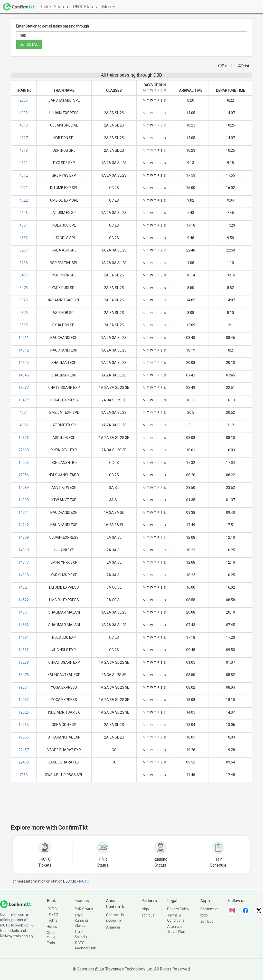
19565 (24, 725)
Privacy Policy (178, 909)
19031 (24, 687)
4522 (24, 200)
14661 (24, 612)
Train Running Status (81, 920)
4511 (24, 163)
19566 (24, 737)
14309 (24, 537)
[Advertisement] (131, 807)
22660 (24, 450)
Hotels (52, 927)
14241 (24, 513)
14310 (24, 550)
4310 (24, 125)
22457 (24, 750)
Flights (52, 920)
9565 (24, 325)
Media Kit (114, 921)
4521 (24, 188)
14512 (24, 350)
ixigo (145, 909)
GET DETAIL (29, 44)
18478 (24, 675)
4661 (24, 412)
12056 (24, 475)
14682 (24, 650)
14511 (24, 338)
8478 (24, 288)
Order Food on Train (53, 938)
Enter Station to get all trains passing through (52, 26)
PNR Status (84, 909)
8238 (24, 263)
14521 (24, 587)
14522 (24, 600)
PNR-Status (85, 7)
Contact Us (115, 915)
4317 (24, 138)
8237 (24, 250)
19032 (24, 700)
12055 (24, 463)
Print (244, 66)
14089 (24, 488)
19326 (24, 438)
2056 (24, 100)
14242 (24, 525)
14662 (24, 625)
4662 (24, 425)
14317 (24, 562)
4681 (24, 225)
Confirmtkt (209, 909)
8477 (24, 275)
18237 (24, 388)
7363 (24, 775)
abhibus (148, 915)
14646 (24, 375)
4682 (24, 238)
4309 (24, 113)
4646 (24, 213)
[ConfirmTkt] (15, 904)
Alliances (113, 927)
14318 (24, 575)
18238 (24, 662)
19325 (24, 712)
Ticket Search (54, 7)
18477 (24, 400)
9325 (24, 300)
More (109, 7)
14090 (24, 500)
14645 (24, 363)
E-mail (225, 66)
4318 (24, 150)
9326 (24, 313)
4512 (24, 175)
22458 (24, 762)
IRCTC (84, 881)
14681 (24, 637)
